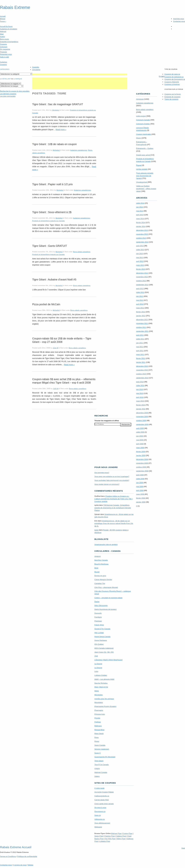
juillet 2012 (140, 292)
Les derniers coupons (8, 94)
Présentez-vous (6, 54)
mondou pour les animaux (104, 699)
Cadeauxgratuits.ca (102, 796)
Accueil (3, 16)
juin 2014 (140, 207)
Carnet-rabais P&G (102, 800)
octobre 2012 (141, 281)
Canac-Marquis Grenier (103, 580)
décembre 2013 (142, 230)
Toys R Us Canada (102, 765)
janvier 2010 (141, 409)
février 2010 (141, 405)
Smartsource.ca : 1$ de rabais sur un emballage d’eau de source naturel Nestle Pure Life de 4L (114, 523)
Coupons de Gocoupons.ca (175, 79)
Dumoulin (98, 613)
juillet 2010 (140, 386)
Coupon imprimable (144, 134)
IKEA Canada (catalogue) (104, 648)
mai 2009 (140, 440)
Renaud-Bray (100, 730)
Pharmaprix (99, 710)
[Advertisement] (80, 74)
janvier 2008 (141, 502)
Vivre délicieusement (102, 823)
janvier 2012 (141, 316)
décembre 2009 (142, 413)
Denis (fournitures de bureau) (106, 609)
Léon (96, 671)
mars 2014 (140, 219)
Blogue (3, 19)
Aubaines (4, 62)
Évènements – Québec (145, 148)
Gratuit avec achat (143, 155)
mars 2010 (140, 401)
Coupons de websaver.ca (174, 77)
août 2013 (140, 246)
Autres (2, 37)
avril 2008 (140, 490)
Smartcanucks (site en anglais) (106, 544)
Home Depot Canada (102, 637)
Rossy (97, 741)
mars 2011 (140, 354)
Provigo (97, 718)
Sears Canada (100, 745)
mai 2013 (140, 258)
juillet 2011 (140, 339)
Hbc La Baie (99, 633)
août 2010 (140, 382)
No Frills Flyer (110, 839)
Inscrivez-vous (179, 19)
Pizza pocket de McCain (46, 304)
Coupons (3, 44)
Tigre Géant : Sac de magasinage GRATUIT (58, 104)
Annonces (140, 99)
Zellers (97, 776)
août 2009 (140, 428)
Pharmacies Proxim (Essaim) (105, 706)
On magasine (5, 49)
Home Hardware (101, 640)
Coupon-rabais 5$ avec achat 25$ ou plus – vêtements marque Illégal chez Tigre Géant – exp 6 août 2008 (64, 381)
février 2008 (141, 498)
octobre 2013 (141, 238)
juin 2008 (140, 483)
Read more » (61, 130)
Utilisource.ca (100, 819)
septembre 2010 (142, 378)
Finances (3, 52)
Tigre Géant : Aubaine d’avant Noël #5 (54, 280)
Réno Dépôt (99, 734)
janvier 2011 (141, 362)
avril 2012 (140, 304)
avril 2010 (140, 397)
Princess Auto (100, 714)
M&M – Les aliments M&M (104, 679)
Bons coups (4, 39)
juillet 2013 (140, 250)
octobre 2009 (141, 420)
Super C (98, 753)
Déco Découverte (101, 606)
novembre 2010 (142, 370)
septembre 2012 (142, 285)
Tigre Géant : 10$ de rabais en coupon (54, 144)
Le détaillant (5, 79)
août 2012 (140, 289)
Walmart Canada (101, 772)
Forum (3, 21)
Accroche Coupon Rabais (104, 792)
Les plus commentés (8, 96)
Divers (139, 138)
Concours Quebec (143, 124)
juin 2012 (140, 296)
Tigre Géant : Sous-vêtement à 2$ (52, 212)
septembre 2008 (142, 471)
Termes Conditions (8, 856)
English (162, 76)
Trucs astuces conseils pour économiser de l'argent (145, 176)
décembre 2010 (142, 366)
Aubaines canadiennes (79, 150)
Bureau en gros (100, 576)
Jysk (96, 656)
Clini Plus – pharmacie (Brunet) (106, 587)
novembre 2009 (142, 417)
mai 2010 (140, 393)
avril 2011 (140, 351)
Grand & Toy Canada (102, 629)
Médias (31, 865)
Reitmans (98, 726)
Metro (97, 691)
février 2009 (141, 452)
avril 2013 (140, 261)
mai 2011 (140, 347)
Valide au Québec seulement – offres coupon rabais (146, 189)
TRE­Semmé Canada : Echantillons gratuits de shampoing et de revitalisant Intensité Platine (113, 508)
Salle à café (4, 57)
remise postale (142, 169)
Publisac (98, 722)
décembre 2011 (142, 320)
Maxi (2, 34)
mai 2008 (140, 487)
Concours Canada (143, 120)
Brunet (97, 572)
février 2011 (141, 358)
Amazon (98, 556)
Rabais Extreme (15, 7)
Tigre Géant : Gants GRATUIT (50, 246)
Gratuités (36, 67)
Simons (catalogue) (102, 749)
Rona (97, 737)
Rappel (139, 165)
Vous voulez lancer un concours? (107, 484)
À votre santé (100, 788)
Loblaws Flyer (105, 841)
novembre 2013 (142, 234)
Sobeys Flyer (121, 836)
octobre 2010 (141, 374)
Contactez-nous (179, 21)
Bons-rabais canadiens (82, 252)
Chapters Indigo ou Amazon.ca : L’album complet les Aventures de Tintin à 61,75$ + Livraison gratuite (114, 499)
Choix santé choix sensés (104, 804)
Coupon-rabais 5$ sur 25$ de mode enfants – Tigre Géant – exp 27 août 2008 (62, 340)
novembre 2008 (142, 463)
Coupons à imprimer (172, 84)
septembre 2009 (142, 424)
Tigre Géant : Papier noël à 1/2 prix (52, 184)
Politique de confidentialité (27, 856)
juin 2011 (140, 343)
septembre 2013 (142, 242)
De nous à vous (100, 808)
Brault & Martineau (102, 564)
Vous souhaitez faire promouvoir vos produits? (112, 480)
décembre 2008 (142, 459)
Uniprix (97, 769)
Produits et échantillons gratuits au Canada (48, 221)
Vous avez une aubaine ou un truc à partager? (112, 476)
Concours (4, 47)
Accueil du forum (6, 26)
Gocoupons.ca (100, 811)
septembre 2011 (142, 331)
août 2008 (140, 475)
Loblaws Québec (101, 675)
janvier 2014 (141, 226)
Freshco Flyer (110, 836)
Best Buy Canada (101, 560)
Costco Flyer (128, 833)
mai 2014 (140, 211)
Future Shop (99, 625)
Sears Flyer (99, 836)
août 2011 (140, 335)
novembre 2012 (142, 277)
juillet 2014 (140, 203)
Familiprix (98, 617)
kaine (97, 530)
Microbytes (99, 695)
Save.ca (98, 815)
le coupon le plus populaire (15, 91)
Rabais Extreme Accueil (16, 847)
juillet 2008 (140, 479)
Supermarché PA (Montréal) (105, 757)
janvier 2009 (141, 455)
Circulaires (36, 70)
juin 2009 (140, 436)
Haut (183, 848)
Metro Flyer (121, 839)
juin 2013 (140, 254)
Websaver (98, 827)
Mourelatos (99, 702)
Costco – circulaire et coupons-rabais (108, 598)
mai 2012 (140, 300)
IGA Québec (99, 644)
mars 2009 (140, 448)
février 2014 (141, 223)
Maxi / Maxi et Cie (101, 687)
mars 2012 (140, 308)
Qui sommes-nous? (102, 473)
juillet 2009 (140, 432)
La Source (98, 664)
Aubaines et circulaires (9, 29)
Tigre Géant (99, 761)
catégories (5, 69)
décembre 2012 (142, 273)
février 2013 (141, 269)
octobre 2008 (141, 467)
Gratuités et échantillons (9, 42)
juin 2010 (140, 389)
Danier (97, 602)
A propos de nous (20, 865)
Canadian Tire (100, 583)
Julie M (55, 348)
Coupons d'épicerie (172, 82)
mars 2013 (140, 265)
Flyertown (98, 621)
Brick (96, 568)
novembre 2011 (142, 323)
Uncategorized (142, 182)
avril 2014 (140, 215)
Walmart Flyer (116, 833)
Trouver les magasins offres (107, 421)
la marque (18, 79)
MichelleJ (56, 110)
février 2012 (141, 312)
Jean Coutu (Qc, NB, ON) (104, 652)
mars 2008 (140, 494)
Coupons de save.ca (172, 74)
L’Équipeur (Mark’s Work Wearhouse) (109, 660)
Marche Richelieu (101, 683)
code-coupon (141, 116)
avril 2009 (140, 444)
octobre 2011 (141, 327)
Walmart (3, 32)
